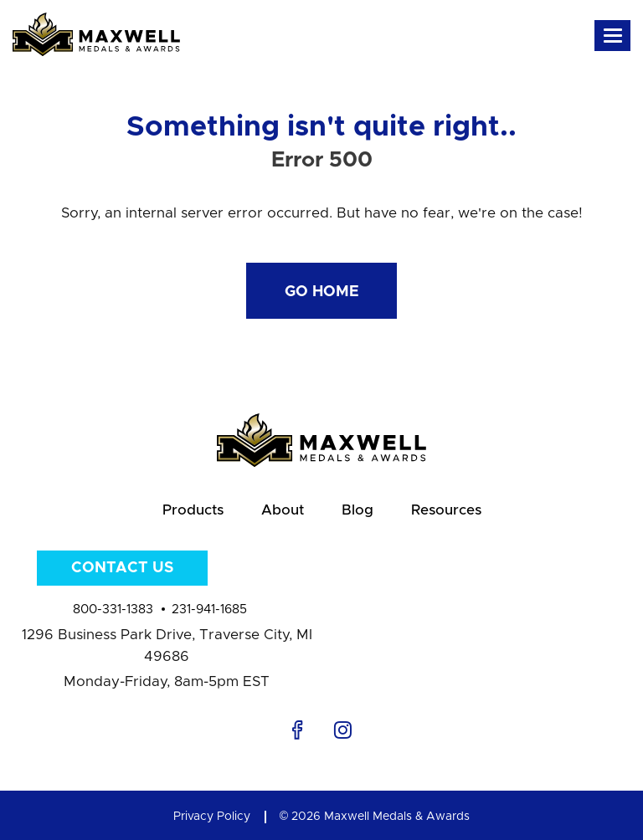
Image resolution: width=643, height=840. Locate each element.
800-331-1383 (113, 610)
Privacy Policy (212, 817)
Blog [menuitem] (358, 510)
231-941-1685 (209, 610)
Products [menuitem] (193, 510)
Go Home (322, 292)
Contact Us (122, 568)
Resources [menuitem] (446, 510)
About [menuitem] (283, 510)
